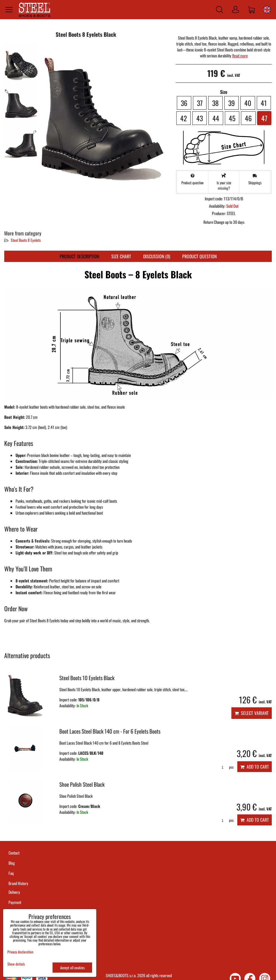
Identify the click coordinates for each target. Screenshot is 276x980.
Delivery (14, 892)
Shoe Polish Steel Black (82, 784)
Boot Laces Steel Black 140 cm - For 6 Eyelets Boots (110, 731)
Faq (11, 873)
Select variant (252, 713)
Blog (12, 863)
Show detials (16, 964)
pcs (226, 767)
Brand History (18, 883)
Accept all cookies (72, 968)
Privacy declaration (20, 952)
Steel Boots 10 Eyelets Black (87, 678)
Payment (15, 902)
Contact (14, 853)
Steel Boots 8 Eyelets (26, 240)
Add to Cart (255, 767)
